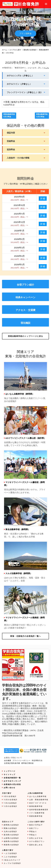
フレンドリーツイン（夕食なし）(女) (24, 92)
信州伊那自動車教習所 (39, 810)
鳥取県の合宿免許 (11, 845)
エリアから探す (15, 50)
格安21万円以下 (36, 825)
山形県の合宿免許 (11, 838)
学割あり (33, 835)
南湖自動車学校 (36, 806)
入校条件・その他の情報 (18, 158)
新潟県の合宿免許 (11, 835)
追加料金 (11, 150)
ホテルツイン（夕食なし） (19, 84)
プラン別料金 (26, 33)
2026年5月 (19, 266)
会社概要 (8, 761)
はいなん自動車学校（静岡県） (20, 394)
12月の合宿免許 (10, 806)
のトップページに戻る (26, 336)
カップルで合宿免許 (12, 863)
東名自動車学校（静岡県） (18, 529)
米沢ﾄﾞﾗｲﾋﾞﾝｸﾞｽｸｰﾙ (38, 803)
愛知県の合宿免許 (30, 50)
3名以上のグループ (12, 860)
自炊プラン (34, 828)
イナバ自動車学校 (37, 813)
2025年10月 (19, 207)
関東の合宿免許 (10, 828)
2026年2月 (19, 241)
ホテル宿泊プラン (37, 841)
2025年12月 (19, 224)
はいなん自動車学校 (38, 796)
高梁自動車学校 (36, 816)
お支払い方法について (13, 758)
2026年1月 (19, 232)
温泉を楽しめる (36, 845)
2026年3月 (19, 249)
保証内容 (11, 133)
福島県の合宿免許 (11, 841)
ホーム (5, 50)
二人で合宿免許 (10, 857)
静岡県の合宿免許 (11, 825)
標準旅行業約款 (28, 763)
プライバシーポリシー (21, 761)
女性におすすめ (36, 838)
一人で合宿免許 (10, 853)
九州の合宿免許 (10, 832)
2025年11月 (19, 215)
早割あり (33, 832)
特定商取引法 (37, 761)
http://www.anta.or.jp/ (12, 733)
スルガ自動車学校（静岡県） (19, 573)
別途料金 (11, 141)
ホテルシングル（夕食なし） (20, 76)
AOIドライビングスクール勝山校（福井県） (26, 438)
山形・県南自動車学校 (39, 800)
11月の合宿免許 (10, 803)
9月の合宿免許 (10, 796)
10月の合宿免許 (11, 800)
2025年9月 (19, 198)
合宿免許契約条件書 (12, 763)
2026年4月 (19, 258)
